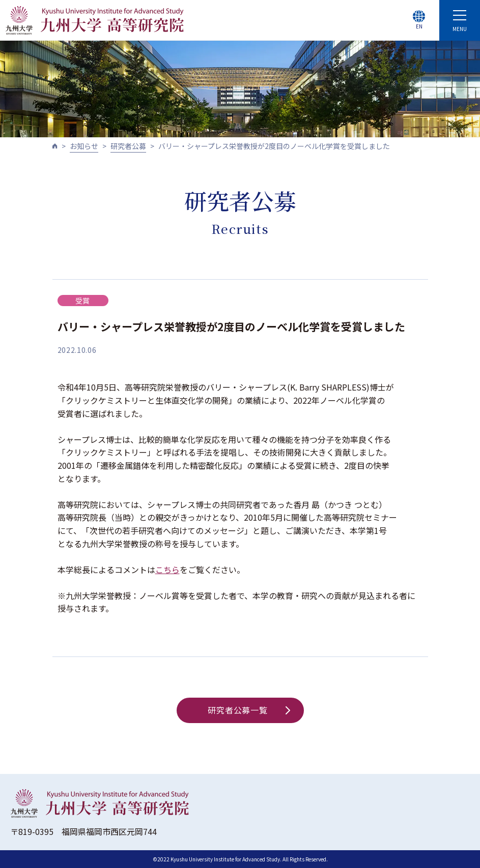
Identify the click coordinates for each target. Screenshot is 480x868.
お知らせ (84, 146)
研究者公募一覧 (249, 710)
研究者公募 (128, 146)
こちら (167, 570)
